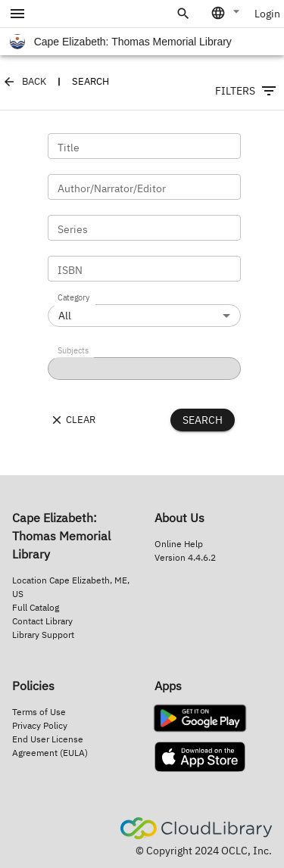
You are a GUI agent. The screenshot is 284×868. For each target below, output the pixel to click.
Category (73, 298)
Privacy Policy (40, 725)
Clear (73, 420)
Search (203, 420)
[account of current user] (17, 14)
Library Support (43, 635)
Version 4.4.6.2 (185, 557)
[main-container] (142, 238)
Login (267, 14)
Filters (247, 91)
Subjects (73, 351)
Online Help (179, 544)
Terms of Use (39, 712)
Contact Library (42, 621)
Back (25, 82)
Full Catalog (36, 607)
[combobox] (226, 13)
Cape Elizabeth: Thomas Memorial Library (121, 42)
